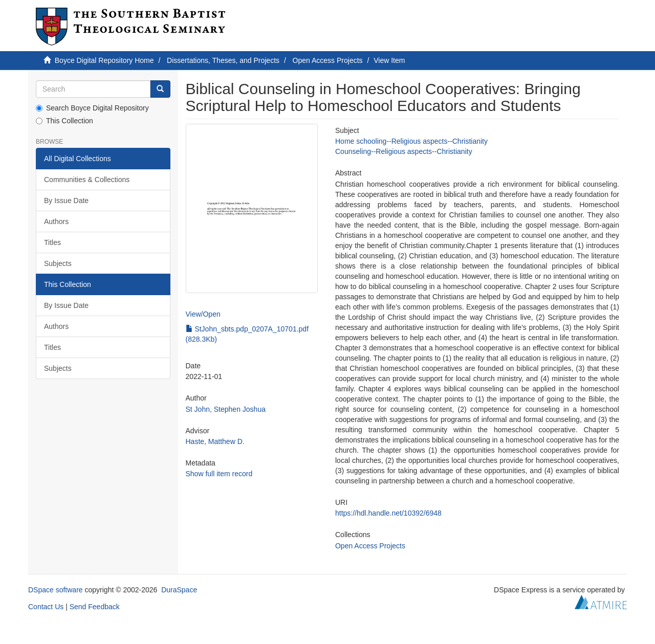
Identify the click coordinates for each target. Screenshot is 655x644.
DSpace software (56, 590)
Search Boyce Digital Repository (92, 108)
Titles (52, 242)
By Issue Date (66, 201)
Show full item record (219, 474)
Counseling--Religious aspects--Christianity (404, 151)
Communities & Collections (87, 180)
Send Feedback (95, 607)
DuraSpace (179, 590)
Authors (56, 221)
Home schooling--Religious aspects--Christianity (411, 141)
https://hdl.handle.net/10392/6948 (388, 513)
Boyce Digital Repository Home (104, 60)
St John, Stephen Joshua (226, 409)
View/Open (203, 314)
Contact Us (46, 607)
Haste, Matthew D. (215, 441)
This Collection (64, 121)
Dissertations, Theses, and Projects (223, 60)
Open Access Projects (328, 60)
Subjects (58, 263)
